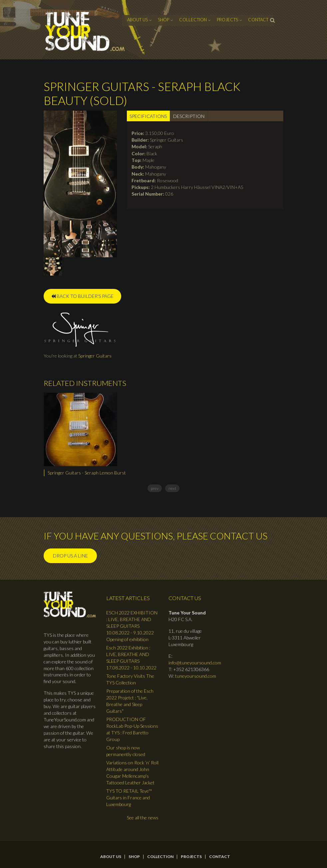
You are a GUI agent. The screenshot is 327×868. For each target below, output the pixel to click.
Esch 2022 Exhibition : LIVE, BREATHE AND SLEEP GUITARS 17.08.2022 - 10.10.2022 (131, 658)
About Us (138, 20)
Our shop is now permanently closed (126, 751)
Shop (163, 20)
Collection (193, 20)
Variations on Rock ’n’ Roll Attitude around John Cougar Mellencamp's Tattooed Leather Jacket (132, 773)
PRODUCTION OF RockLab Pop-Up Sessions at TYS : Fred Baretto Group (132, 729)
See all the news (143, 818)
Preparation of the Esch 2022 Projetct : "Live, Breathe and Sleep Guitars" (130, 701)
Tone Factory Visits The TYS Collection (130, 679)
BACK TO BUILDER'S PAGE (82, 296)
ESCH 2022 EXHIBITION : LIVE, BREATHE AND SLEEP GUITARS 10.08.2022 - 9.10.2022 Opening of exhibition (132, 626)
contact (258, 20)
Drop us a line (70, 556)
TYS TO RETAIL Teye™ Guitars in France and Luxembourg (129, 798)
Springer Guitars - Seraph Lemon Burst (87, 473)
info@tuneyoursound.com (195, 663)
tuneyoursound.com (196, 676)
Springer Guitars (95, 356)
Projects (227, 20)
